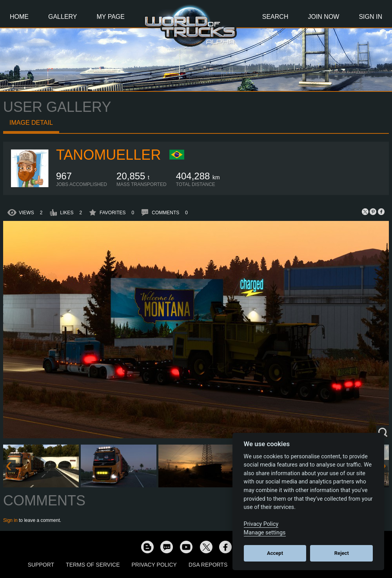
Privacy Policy (154, 565)
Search (275, 17)
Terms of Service (93, 565)
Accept (275, 553)
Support (41, 565)
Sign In (370, 17)
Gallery (63, 17)
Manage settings (265, 533)
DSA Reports (208, 565)
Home (19, 17)
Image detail (31, 123)
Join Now (323, 17)
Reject (342, 553)
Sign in (10, 520)
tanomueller (108, 155)
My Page (111, 17)
